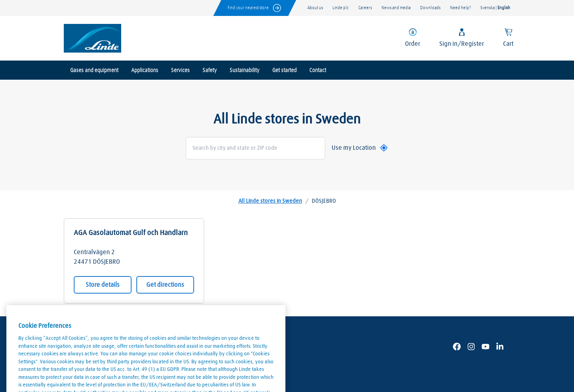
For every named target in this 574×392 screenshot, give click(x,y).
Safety (210, 71)
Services (180, 71)
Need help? (460, 8)
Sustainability (245, 71)
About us (315, 8)
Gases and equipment (94, 71)
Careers (365, 8)
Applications (145, 71)
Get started (284, 71)
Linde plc (341, 8)
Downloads (430, 8)
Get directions (165, 285)
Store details (103, 285)
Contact (318, 71)
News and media (396, 8)
